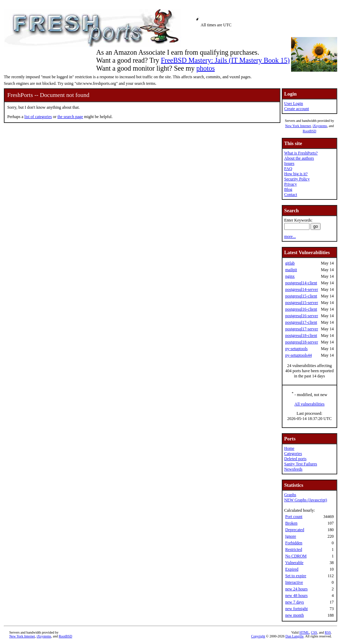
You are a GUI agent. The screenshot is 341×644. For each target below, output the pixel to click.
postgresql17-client (301, 322)
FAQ (288, 169)
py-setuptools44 (299, 355)
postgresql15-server (302, 303)
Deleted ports (295, 459)
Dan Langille (295, 636)
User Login (294, 104)
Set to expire (296, 576)
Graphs (290, 495)
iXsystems (320, 126)
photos (205, 68)
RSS (328, 632)
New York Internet (298, 126)
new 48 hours (296, 596)
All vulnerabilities (310, 404)
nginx (290, 276)
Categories (293, 454)
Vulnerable (294, 563)
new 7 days (295, 602)
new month (295, 615)
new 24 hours (296, 589)
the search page (70, 117)
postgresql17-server (302, 329)
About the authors (299, 158)
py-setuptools (296, 349)
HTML (304, 632)
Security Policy (297, 179)
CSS (314, 632)
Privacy (291, 184)
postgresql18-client (301, 336)
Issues (289, 163)
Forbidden (294, 543)
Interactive (294, 582)
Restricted (294, 549)
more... (290, 236)
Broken (291, 523)
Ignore (291, 536)
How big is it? (296, 174)
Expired (292, 569)
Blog (288, 189)
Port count (294, 517)
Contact (291, 195)
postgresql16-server (302, 316)
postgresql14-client (301, 283)
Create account (297, 109)
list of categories (38, 117)
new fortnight (296, 609)
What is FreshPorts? (301, 153)
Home (289, 448)
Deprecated (295, 530)
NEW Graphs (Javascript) (306, 500)
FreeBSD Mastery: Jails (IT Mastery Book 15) (225, 60)
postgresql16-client (301, 309)
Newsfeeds (293, 469)
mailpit (291, 270)
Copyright (258, 636)
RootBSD (310, 131)
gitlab (290, 263)
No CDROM (296, 556)
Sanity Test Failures (301, 464)
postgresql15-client (301, 296)
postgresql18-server (302, 342)
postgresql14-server (302, 289)
